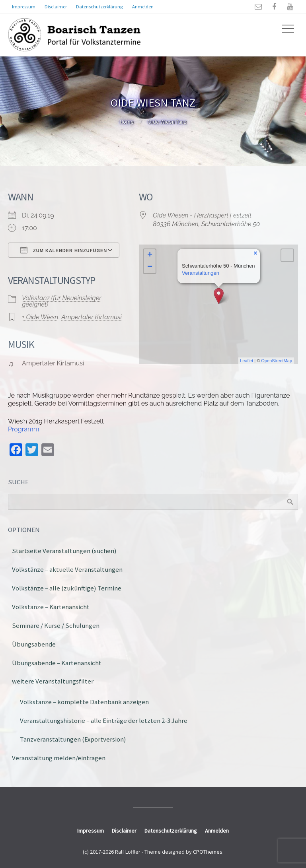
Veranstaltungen (201, 273)
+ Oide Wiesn (40, 317)
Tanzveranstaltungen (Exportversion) (73, 739)
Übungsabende (34, 644)
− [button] (150, 267)
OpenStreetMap (277, 361)
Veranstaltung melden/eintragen (59, 758)
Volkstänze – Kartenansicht (51, 607)
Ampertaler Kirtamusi (92, 317)
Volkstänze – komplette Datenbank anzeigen (84, 702)
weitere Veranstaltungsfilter (53, 681)
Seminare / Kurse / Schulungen (56, 625)
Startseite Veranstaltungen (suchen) (64, 551)
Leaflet (247, 361)
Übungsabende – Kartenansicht (57, 663)
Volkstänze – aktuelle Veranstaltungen (67, 569)
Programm (23, 429)
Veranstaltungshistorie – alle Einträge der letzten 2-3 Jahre (104, 720)
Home (127, 122)
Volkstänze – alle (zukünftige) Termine (67, 588)
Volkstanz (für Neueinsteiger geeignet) (62, 301)
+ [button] (150, 255)
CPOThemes (208, 852)
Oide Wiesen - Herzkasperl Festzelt (202, 215)
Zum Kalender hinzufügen (64, 250)
